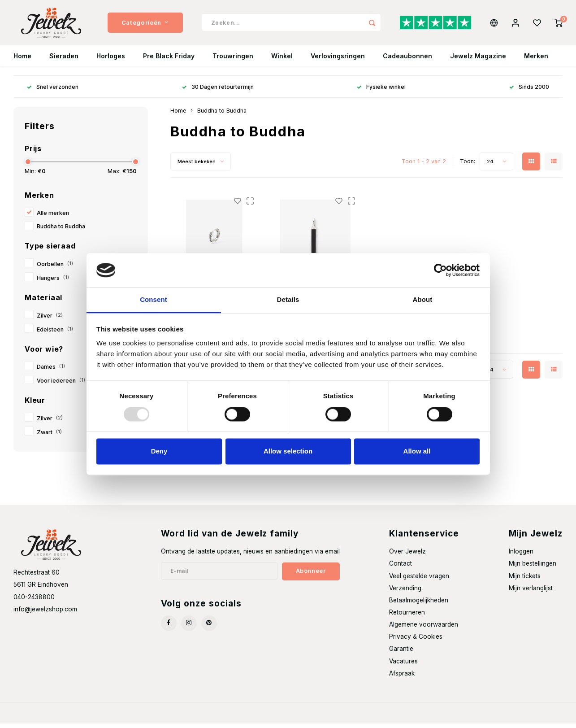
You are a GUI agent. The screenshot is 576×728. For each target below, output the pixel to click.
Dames (51, 371)
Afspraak (402, 678)
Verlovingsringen (338, 60)
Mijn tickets (525, 580)
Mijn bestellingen (533, 568)
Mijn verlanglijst (531, 593)
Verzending (405, 593)
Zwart (49, 437)
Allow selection (288, 451)
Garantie (401, 653)
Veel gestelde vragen (419, 580)
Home (22, 60)
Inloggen (521, 556)
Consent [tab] (154, 300)
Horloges (111, 60)
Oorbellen (55, 268)
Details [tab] (288, 300)
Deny (159, 451)
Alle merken (53, 217)
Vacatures (403, 666)
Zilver (50, 320)
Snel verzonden (53, 91)
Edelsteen (55, 334)
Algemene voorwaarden (424, 629)
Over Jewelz (407, 556)
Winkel (282, 60)
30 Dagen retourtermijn (218, 91)
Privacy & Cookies (416, 641)
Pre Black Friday (169, 60)
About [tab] (423, 300)
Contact (401, 568)
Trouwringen (233, 60)
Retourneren (407, 617)
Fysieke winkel (381, 91)
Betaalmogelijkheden (419, 605)
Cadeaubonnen (407, 60)
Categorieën (145, 25)
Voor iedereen (61, 385)
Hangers (53, 282)
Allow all (417, 451)
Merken (536, 60)
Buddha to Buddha (61, 231)
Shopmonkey (132, 717)
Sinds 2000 (529, 91)
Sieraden (64, 60)
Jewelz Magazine (478, 60)
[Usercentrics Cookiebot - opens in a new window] (440, 270)
